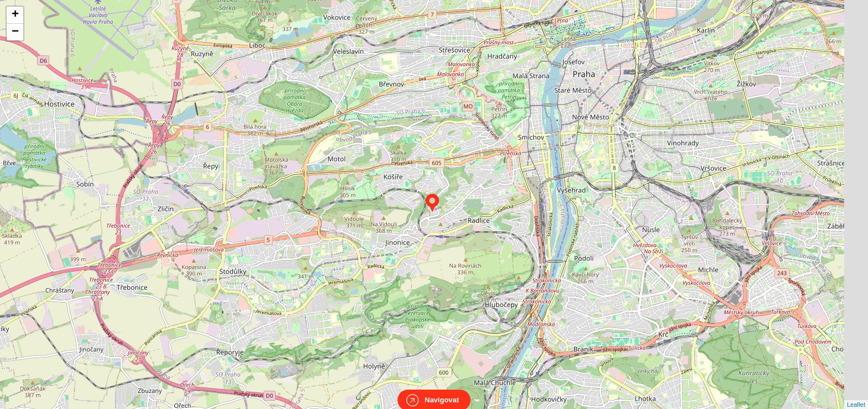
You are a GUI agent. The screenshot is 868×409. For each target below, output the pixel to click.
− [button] (15, 32)
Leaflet (856, 395)
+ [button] (15, 15)
